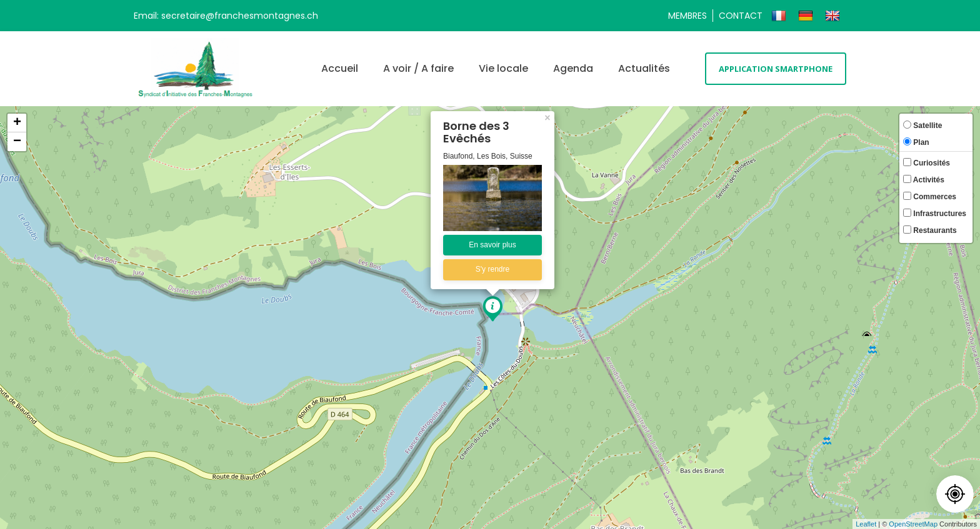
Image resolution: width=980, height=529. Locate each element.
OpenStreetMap (913, 524)
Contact (741, 16)
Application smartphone (776, 69)
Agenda (573, 68)
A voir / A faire (418, 68)
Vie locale (503, 68)
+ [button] (17, 123)
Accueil (340, 68)
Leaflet (866, 524)
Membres (687, 16)
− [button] (17, 142)
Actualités (644, 68)
